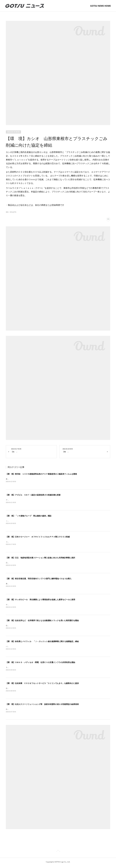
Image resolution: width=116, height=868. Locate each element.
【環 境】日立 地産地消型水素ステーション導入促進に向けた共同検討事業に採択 (40, 558)
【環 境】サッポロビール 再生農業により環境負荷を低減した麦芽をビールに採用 (40, 601)
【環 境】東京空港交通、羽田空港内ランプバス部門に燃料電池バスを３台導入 (39, 580)
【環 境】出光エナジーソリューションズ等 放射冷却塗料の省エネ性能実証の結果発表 (42, 706)
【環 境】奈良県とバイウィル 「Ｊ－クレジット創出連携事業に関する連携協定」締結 (42, 643)
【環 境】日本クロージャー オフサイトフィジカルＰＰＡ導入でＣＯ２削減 (38, 537)
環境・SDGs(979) (11, 212)
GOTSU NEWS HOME (101, 6)
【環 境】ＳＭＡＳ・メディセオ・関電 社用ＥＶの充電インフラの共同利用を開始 (40, 664)
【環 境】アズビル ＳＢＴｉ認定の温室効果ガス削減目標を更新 (33, 495)
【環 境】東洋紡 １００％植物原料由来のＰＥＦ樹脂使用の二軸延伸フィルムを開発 (41, 474)
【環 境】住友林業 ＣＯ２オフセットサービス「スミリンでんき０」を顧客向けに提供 (42, 685)
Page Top (58, 854)
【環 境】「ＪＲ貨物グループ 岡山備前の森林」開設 (29, 516)
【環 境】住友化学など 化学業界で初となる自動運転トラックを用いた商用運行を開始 (42, 622)
